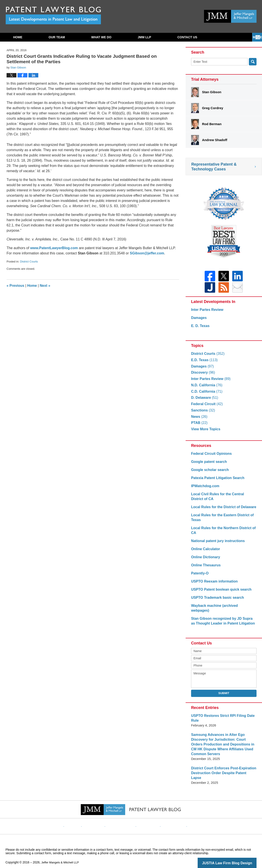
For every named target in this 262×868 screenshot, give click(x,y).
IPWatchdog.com (204, 489)
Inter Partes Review (206, 312)
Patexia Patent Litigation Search (216, 480)
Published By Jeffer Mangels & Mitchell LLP (230, 16)
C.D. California (206, 394)
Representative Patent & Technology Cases (214, 167)
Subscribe (186, 37)
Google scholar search (209, 472)
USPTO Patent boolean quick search (219, 592)
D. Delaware (204, 400)
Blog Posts (192, 815)
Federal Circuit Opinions (210, 456)
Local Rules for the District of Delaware (222, 510)
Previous (15, 286)
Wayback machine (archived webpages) (222, 608)
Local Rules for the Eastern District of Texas (220, 520)
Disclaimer (100, 815)
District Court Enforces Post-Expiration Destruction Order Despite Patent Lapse (222, 768)
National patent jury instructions (216, 543)
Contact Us (232, 37)
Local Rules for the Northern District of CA (221, 533)
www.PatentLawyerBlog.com (54, 248)
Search (253, 62)
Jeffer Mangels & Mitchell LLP (62, 855)
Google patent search (208, 464)
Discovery (202, 375)
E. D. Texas (200, 328)
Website (81, 815)
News (199, 419)
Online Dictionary (205, 560)
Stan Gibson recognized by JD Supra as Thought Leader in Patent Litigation (222, 619)
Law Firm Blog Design (236, 856)
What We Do (101, 37)
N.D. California (206, 388)
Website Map (169, 815)
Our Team (57, 37)
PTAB (199, 425)
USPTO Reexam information (213, 584)
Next (45, 286)
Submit (224, 691)
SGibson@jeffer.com (147, 253)
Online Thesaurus (205, 568)
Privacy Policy (124, 815)
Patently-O (199, 576)
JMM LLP (144, 37)
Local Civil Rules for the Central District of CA (222, 499)
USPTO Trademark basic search (216, 600)
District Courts (29, 262)
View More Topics (205, 432)
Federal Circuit (206, 407)
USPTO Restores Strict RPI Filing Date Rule (221, 716)
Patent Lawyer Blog (53, 15)
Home (18, 37)
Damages (198, 320)
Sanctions (202, 413)
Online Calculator (205, 552)
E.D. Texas (204, 363)
